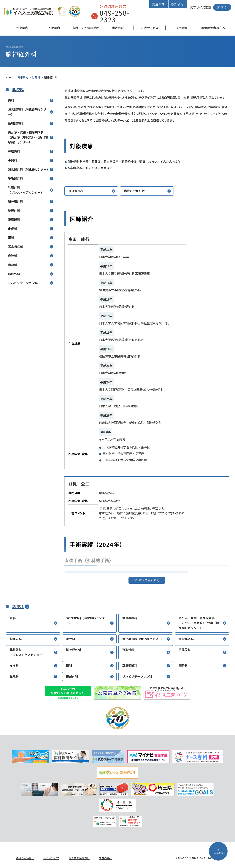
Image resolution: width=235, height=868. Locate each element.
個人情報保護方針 (79, 858)
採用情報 (181, 28)
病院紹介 (118, 28)
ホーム (10, 77)
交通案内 (158, 4)
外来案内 (22, 28)
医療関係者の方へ (213, 28)
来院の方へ (105, 858)
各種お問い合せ (25, 858)
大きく (222, 7)
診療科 (36, 77)
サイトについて (51, 858)
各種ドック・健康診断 (86, 28)
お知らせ (177, 4)
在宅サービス (150, 28)
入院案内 (54, 28)
